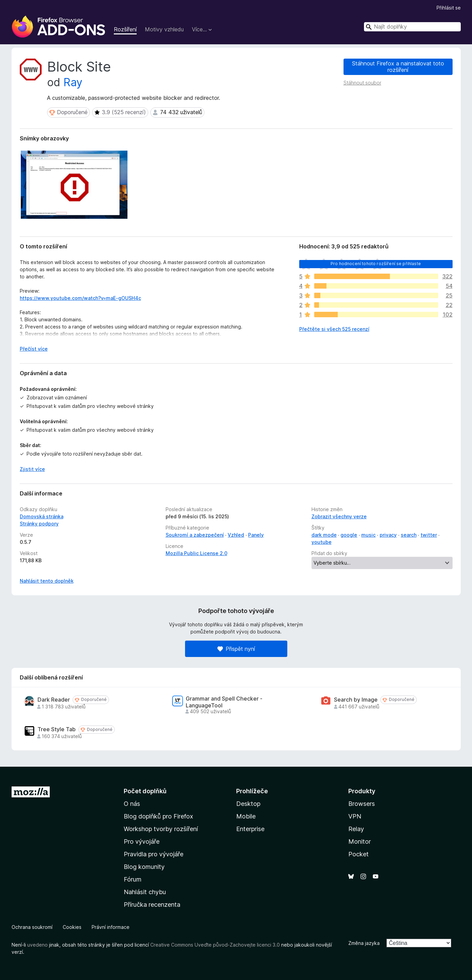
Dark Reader (54, 700)
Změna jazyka (364, 943)
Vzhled (236, 535)
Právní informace (111, 927)
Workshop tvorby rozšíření (161, 829)
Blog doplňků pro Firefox (158, 816)
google (349, 535)
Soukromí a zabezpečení (195, 535)
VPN (355, 816)
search (409, 535)
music (368, 535)
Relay (356, 829)
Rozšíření (125, 29)
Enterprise (250, 829)
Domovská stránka (42, 516)
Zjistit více (32, 469)
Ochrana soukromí (32, 927)
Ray (73, 82)
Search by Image (356, 700)
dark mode (324, 535)
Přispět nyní (236, 649)
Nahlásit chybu (145, 892)
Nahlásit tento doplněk (47, 581)
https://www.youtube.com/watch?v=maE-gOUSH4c (80, 298)
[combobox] (412, 27)
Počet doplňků (145, 791)
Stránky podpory (39, 524)
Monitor (360, 841)
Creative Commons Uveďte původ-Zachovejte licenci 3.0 (215, 945)
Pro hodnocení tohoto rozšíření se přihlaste (376, 264)
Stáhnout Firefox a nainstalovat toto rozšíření (398, 67)
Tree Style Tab (57, 729)
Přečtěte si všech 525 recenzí (334, 329)
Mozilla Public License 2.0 (196, 553)
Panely (256, 535)
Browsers (362, 804)
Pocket (359, 854)
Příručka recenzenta (152, 905)
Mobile (246, 816)
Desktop (248, 804)
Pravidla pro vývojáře (154, 854)
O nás (132, 804)
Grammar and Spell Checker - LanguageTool (224, 702)
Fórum (133, 879)
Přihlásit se (449, 8)
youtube (322, 542)
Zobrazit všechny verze (339, 516)
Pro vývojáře (142, 841)
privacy (388, 535)
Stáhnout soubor (362, 83)
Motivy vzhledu (164, 29)
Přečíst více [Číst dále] (34, 349)
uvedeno (38, 945)
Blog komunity (144, 867)
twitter (429, 535)
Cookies (72, 927)
